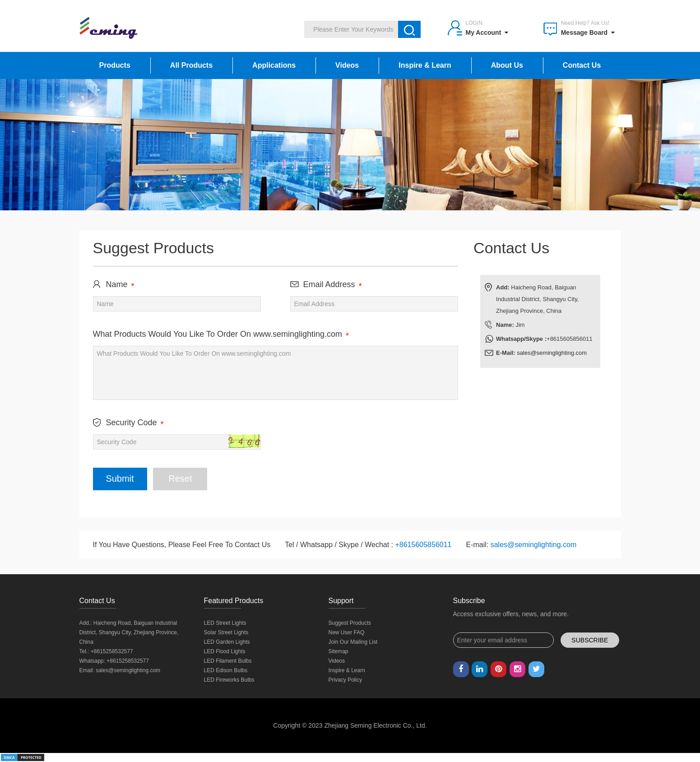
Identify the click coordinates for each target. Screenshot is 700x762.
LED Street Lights (225, 623)
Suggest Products (350, 623)
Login (474, 23)
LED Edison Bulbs (226, 670)
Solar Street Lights (226, 632)
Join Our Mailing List (353, 642)
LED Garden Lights (227, 642)
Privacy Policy (345, 680)
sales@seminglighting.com (552, 353)
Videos (347, 65)
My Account (487, 33)
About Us (507, 65)
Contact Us (582, 65)
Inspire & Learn (425, 65)
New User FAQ (347, 632)
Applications (274, 65)
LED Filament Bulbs (228, 661)
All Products (191, 65)
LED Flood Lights (225, 651)
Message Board (588, 33)
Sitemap (338, 651)
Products (115, 65)
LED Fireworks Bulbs (229, 680)
